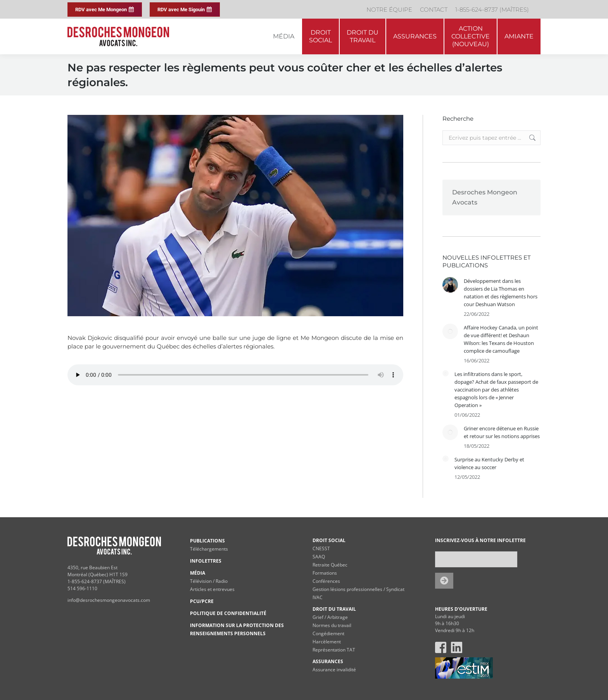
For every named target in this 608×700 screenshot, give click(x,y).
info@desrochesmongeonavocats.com (109, 600)
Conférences (326, 581)
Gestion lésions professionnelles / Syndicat (358, 589)
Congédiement (328, 633)
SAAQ (319, 557)
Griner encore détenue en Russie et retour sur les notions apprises (502, 432)
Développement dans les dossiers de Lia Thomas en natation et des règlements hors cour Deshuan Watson (501, 293)
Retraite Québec (330, 565)
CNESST (321, 548)
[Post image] (450, 285)
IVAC (318, 597)
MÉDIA (198, 573)
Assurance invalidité (334, 670)
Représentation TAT (334, 650)
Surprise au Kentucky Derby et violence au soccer (489, 463)
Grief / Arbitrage (330, 617)
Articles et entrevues (212, 589)
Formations (325, 573)
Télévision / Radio (209, 581)
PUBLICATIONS (207, 541)
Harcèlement (327, 642)
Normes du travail (332, 625)
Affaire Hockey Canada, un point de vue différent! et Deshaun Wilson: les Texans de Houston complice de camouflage (501, 339)
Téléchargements (209, 549)
